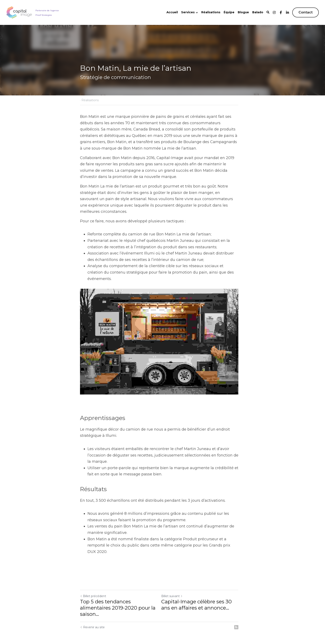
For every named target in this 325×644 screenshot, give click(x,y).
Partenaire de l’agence (47, 10)
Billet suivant (175, 588)
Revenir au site (92, 619)
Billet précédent (93, 588)
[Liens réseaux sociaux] (274, 12)
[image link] (19, 12)
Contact (306, 12)
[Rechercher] (268, 12)
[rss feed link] (243, 619)
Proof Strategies (44, 15)
